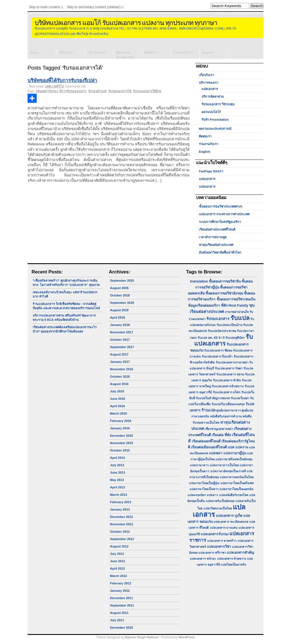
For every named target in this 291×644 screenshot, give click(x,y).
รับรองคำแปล (97, 91)
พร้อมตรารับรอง (47, 91)
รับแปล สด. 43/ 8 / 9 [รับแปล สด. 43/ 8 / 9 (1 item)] (211, 338)
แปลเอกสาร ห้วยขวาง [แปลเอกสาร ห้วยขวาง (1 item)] (232, 559)
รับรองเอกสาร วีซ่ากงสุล (218, 104)
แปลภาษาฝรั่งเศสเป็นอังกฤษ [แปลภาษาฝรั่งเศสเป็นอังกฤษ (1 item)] (234, 459)
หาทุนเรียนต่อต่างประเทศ (216, 245)
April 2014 (118, 458)
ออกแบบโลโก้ (211, 112)
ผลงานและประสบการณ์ (125, 55)
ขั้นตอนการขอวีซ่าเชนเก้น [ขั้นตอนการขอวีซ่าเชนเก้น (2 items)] (236, 299)
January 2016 (120, 428)
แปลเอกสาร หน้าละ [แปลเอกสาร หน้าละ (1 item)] (203, 559)
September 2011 (122, 605)
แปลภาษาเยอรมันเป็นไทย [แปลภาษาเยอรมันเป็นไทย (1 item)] (237, 477)
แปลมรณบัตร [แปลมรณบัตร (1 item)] (197, 495)
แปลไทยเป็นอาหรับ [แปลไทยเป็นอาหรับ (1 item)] (233, 564)
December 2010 (121, 628)
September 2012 (122, 539)
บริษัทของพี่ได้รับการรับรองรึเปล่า (62, 80)
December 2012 (121, 517)
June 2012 (118, 561)
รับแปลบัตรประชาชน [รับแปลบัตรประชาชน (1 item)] (222, 331)
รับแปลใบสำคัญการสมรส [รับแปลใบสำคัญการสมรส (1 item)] (213, 398)
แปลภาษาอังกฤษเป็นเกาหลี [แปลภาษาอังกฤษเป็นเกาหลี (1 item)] (228, 471)
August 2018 (119, 310)
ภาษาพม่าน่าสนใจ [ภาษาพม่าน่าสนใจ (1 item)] (237, 312)
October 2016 (120, 377)
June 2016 (118, 399)
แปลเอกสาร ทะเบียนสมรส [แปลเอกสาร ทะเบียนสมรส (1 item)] (231, 522)
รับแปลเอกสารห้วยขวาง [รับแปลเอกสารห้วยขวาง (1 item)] (228, 386)
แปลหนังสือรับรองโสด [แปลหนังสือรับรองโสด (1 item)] (234, 495)
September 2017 (122, 347)
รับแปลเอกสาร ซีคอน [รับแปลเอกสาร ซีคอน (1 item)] (218, 350)
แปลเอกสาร (210, 89)
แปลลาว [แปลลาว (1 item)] (212, 495)
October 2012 (120, 532)
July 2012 (117, 554)
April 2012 (118, 568)
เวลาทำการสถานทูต (213, 237)
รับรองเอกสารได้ (120, 91)
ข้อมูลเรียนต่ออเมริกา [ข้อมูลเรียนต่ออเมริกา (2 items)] (204, 306)
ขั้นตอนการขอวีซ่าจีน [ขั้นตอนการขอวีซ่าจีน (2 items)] (225, 281)
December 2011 (121, 598)
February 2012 (121, 583)
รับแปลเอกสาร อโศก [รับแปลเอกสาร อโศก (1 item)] (227, 392)
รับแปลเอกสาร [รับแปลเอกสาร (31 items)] (224, 340)
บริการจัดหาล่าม (213, 97)
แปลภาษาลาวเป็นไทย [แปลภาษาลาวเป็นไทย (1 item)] (224, 465)
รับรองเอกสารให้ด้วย (147, 91)
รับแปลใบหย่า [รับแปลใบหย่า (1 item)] (240, 398)
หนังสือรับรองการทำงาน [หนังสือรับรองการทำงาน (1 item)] (226, 416)
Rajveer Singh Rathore (142, 637)
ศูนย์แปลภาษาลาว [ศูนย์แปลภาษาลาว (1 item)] (228, 410)
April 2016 (118, 406)
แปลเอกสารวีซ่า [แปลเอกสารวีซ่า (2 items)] (219, 547)
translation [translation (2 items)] (199, 281)
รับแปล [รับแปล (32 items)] (240, 318)
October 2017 (120, 340)
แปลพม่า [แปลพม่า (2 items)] (216, 453)
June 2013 (118, 472)
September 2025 (122, 281)
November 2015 (121, 443)
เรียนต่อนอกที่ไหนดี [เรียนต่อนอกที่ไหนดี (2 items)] (206, 441)
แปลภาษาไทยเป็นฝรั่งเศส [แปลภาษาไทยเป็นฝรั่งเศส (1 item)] (237, 483)
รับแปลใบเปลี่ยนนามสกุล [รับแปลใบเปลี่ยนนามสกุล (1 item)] (228, 404)
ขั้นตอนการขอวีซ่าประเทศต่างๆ (221, 206)
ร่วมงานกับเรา (183, 53)
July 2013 (117, 465)
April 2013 (118, 487)
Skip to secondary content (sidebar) (94, 7)
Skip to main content (44, 7)
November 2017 (121, 332)
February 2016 (121, 421)
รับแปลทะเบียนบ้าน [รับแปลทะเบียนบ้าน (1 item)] (229, 325)
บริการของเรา (97, 53)
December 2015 (121, 436)
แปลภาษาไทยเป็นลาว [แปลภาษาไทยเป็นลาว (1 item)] (204, 489)
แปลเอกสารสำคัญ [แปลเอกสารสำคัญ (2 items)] (240, 553)
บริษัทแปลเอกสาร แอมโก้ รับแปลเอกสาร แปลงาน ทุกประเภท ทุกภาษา (126, 23)
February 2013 (121, 502)
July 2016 (117, 391)
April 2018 (118, 317)
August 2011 (119, 613)
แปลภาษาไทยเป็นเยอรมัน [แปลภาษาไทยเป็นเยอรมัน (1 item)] (236, 489)
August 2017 (119, 354)
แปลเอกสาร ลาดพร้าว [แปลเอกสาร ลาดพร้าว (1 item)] (222, 541)
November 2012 (121, 524)
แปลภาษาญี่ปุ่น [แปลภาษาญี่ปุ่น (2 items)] (235, 453)
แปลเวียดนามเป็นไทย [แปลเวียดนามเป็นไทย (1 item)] (218, 508)
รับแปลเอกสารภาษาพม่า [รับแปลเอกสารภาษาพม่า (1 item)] (232, 362)
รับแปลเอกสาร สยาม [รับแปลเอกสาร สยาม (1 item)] (230, 374)
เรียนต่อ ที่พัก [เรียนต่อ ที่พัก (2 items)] (221, 435)
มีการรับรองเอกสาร (73, 91)
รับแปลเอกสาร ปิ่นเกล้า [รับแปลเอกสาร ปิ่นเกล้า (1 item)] (217, 356)
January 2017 (120, 362)
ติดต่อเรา (151, 53)
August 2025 (119, 288)
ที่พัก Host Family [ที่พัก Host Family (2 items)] (235, 306)
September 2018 (122, 303)
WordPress (187, 637)
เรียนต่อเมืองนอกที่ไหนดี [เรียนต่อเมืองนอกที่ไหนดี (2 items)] (209, 447)
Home (34, 53)
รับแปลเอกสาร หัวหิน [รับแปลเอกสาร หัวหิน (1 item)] (227, 380)
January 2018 (120, 325)
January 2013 (120, 509)
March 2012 (119, 576)
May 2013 (117, 480)
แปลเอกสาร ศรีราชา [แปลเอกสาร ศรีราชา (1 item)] (212, 553)
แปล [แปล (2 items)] (231, 447)
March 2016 (119, 413)
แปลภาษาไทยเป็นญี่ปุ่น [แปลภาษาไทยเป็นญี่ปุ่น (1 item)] (204, 483)
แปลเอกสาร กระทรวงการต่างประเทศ (224, 214)
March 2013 (119, 495)
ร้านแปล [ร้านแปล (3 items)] (208, 410)
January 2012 (120, 591)
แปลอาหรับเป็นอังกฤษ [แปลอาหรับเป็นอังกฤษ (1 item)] (220, 501)
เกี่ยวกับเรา (66, 53)
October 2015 (120, 450)
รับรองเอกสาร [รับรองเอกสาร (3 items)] (218, 319)
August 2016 (119, 384)
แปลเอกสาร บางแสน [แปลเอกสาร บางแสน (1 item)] (224, 528)
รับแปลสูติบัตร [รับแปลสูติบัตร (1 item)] (235, 338)
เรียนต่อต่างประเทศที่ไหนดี (217, 229)
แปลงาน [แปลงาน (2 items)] (242, 447)
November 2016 (121, 369)
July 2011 (117, 620)
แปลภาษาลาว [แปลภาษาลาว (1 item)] (199, 465)
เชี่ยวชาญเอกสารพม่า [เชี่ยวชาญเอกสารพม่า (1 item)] (219, 429)
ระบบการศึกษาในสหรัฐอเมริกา (220, 222)
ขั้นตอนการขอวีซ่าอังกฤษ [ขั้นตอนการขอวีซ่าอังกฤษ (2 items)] (224, 293)
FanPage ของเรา (211, 171)
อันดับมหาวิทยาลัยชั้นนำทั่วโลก (220, 252)
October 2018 (120, 295)
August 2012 (119, 546)
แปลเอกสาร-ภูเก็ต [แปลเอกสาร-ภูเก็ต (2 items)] (229, 516)
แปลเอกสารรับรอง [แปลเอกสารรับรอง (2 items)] (215, 534)
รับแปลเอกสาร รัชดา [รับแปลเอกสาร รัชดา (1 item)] (229, 368)
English (208, 53)
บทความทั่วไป (54, 86)
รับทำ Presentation (215, 120)
